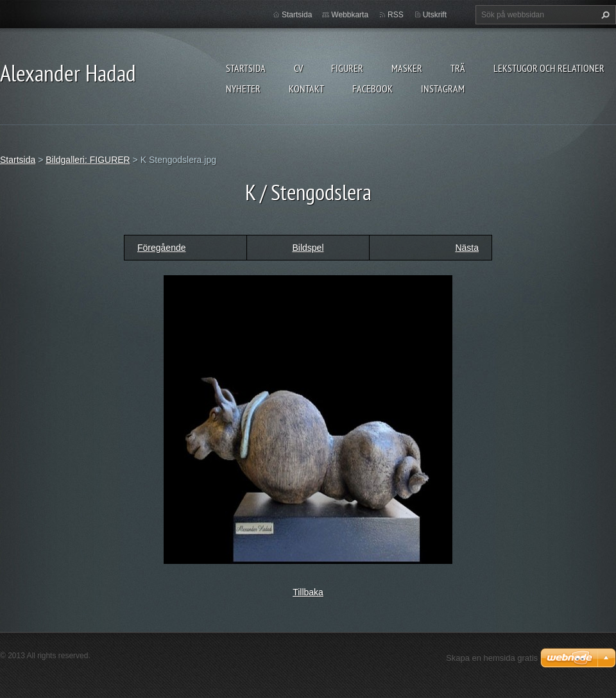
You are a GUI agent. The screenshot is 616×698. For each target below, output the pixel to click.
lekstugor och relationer (549, 68)
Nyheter (243, 89)
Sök (604, 15)
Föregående (162, 248)
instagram (443, 89)
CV (298, 68)
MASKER (407, 68)
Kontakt (306, 89)
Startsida (246, 68)
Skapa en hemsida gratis (492, 658)
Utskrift (435, 15)
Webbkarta (350, 15)
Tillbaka (308, 592)
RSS (396, 15)
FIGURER (347, 68)
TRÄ (458, 68)
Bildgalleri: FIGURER (88, 160)
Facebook (372, 89)
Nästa (467, 248)
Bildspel (308, 248)
